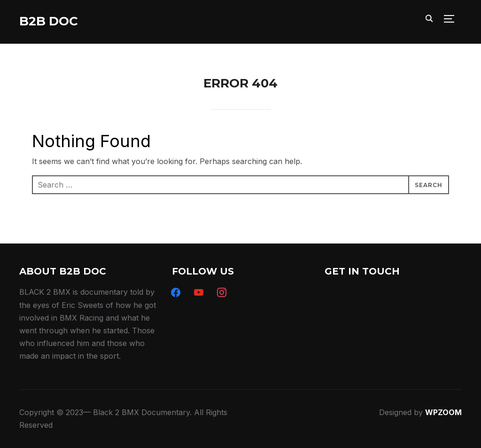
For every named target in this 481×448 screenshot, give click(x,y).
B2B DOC (49, 21)
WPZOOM (443, 412)
